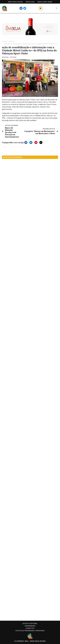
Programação (30, 626)
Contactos (30, 628)
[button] (41, 8)
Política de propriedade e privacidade (30, 631)
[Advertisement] (30, 604)
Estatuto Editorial (30, 623)
